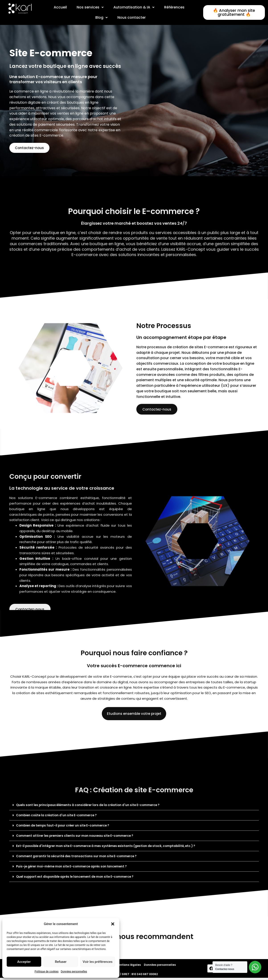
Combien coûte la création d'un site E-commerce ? (62, 897)
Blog (101, 17)
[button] (113, 924)
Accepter (24, 962)
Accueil (60, 7)
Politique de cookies (46, 972)
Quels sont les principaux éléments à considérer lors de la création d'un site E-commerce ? (97, 886)
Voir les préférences (98, 962)
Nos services (90, 7)
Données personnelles (74, 972)
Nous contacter (132, 17)
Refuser (61, 962)
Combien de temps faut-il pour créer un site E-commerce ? (69, 907)
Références (175, 7)
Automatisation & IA (134, 7)
